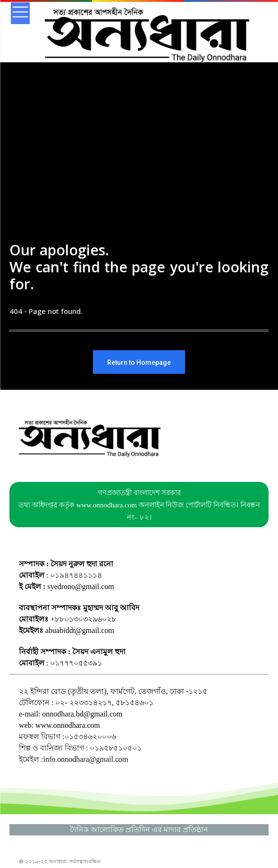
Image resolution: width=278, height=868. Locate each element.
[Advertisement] (139, 171)
